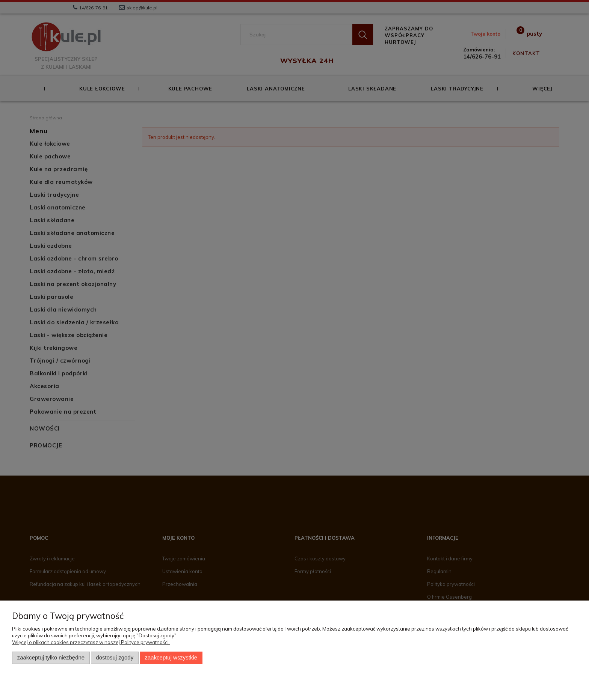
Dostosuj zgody (115, 658)
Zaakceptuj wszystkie (171, 658)
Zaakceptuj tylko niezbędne (51, 658)
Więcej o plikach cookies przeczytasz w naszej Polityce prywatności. (91, 642)
